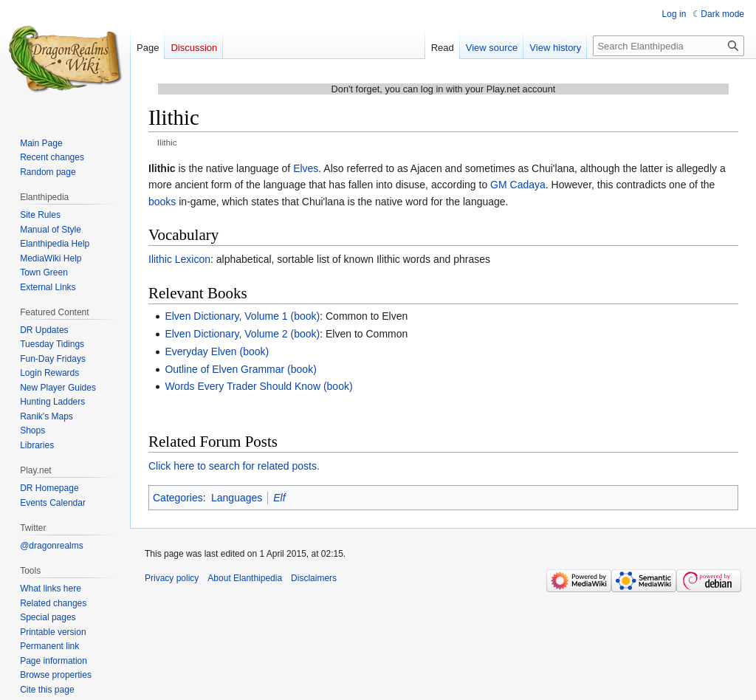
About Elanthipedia (245, 578)
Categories (178, 498)
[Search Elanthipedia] (669, 46)
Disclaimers (314, 578)
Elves (306, 168)
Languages (237, 498)
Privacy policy (172, 578)
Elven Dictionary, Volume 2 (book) (242, 334)
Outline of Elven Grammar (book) (240, 369)
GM (499, 185)
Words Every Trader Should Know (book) (258, 386)
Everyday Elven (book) (217, 351)
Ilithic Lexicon (179, 259)
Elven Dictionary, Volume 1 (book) (242, 316)
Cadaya (528, 185)
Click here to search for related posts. (234, 466)
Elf (279, 498)
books (162, 202)
